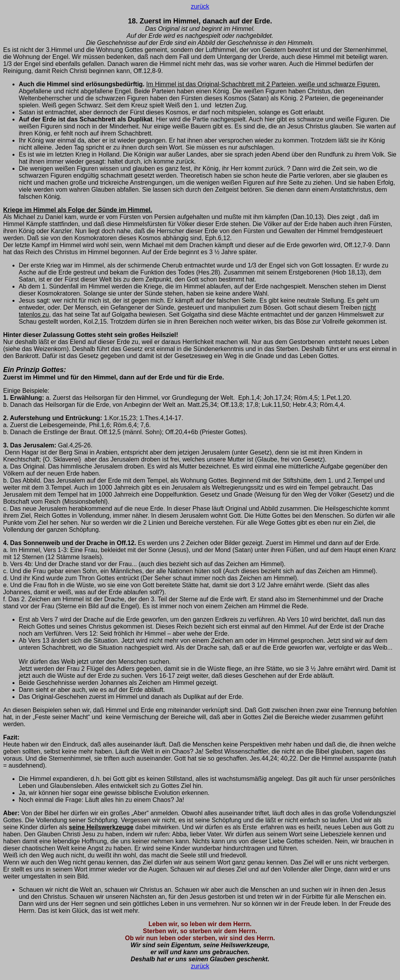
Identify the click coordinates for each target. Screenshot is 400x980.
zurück (200, 6)
